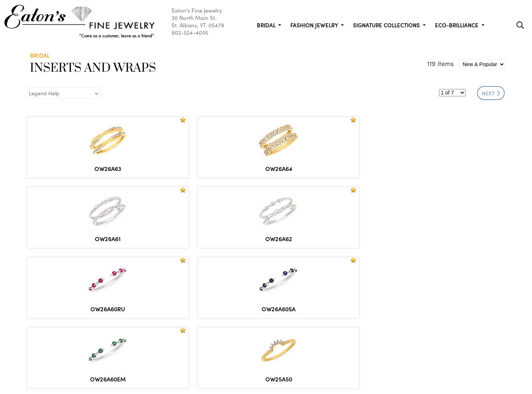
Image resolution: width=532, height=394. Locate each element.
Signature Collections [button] (387, 25)
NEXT (491, 93)
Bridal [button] (267, 25)
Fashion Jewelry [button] (315, 25)
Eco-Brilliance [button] (457, 25)
